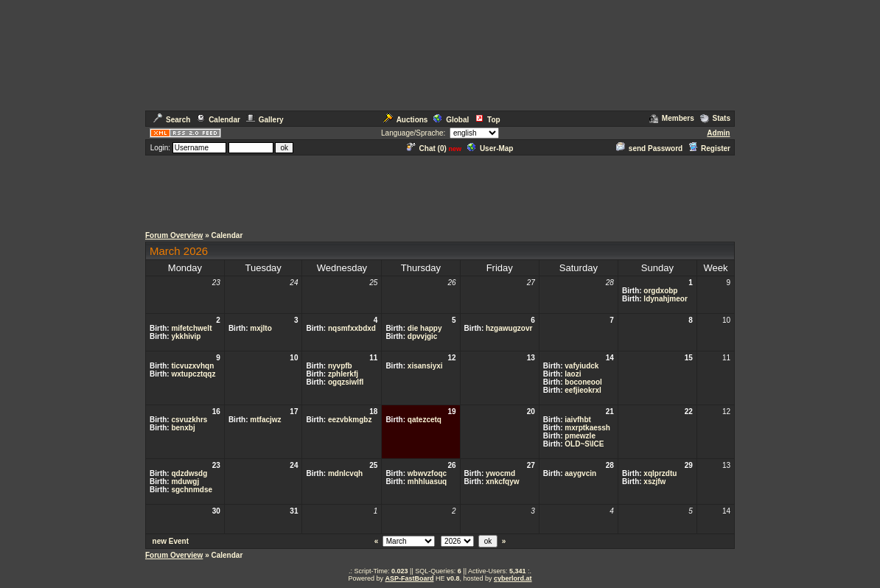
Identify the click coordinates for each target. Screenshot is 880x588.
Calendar (218, 120)
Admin (718, 133)
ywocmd (500, 473)
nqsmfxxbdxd (352, 328)
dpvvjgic (423, 336)
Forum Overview (174, 235)
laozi (573, 374)
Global (451, 120)
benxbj (183, 428)
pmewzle (580, 436)
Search (172, 120)
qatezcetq (425, 420)
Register (709, 148)
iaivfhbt (578, 420)
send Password (649, 148)
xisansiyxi (425, 366)
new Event (171, 541)
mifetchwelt (191, 328)
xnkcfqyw (503, 482)
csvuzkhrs (189, 420)
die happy (425, 328)
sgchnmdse (192, 490)
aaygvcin (580, 473)
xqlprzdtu (660, 473)
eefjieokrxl (583, 390)
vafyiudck (582, 366)
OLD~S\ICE (584, 444)
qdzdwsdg (189, 473)
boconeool (583, 382)
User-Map (490, 148)
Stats (715, 118)
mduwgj (185, 482)
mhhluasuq (427, 482)
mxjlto (261, 328)
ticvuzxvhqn (192, 366)
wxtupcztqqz (193, 374)
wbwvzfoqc (427, 473)
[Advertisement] (440, 190)
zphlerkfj (343, 374)
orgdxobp (660, 291)
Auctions (406, 120)
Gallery (265, 120)
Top (488, 120)
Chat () (427, 148)
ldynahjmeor (665, 299)
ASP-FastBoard (409, 578)
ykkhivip (186, 336)
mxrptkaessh (587, 428)
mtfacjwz (265, 420)
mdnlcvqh (345, 473)
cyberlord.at (513, 578)
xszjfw (654, 482)
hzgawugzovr (509, 328)
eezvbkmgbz (350, 420)
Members (672, 118)
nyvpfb (340, 366)
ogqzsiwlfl (346, 382)
